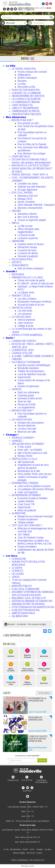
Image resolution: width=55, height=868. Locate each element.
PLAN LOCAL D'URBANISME (26, 589)
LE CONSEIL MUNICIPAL (24, 69)
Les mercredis (25, 311)
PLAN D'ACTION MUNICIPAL (26, 90)
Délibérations (24, 75)
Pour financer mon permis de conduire (32, 140)
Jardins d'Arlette (26, 501)
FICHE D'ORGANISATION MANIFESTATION (33, 607)
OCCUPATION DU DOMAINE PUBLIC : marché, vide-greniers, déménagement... (32, 161)
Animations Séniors (27, 214)
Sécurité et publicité (28, 256)
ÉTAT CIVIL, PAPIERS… (23, 193)
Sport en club (24, 401)
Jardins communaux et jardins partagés (33, 479)
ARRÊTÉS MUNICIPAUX (23, 613)
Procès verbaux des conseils (32, 72)
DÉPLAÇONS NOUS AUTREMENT (28, 444)
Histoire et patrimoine (28, 386)
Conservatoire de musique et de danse (34, 382)
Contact (39, 853)
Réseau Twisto (25, 456)
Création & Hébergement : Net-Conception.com (28, 860)
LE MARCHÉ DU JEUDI (23, 350)
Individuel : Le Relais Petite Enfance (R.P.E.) (35, 288)
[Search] (26, 17)
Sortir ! (10, 338)
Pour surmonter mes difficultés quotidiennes (33, 149)
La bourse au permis (28, 238)
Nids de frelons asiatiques (31, 268)
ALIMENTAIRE (19, 513)
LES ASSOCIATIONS (22, 420)
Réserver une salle (27, 432)
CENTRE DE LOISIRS (22, 308)
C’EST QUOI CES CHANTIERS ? (27, 525)
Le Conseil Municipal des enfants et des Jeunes (32, 330)
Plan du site (31, 853)
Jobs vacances (25, 323)
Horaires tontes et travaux (31, 244)
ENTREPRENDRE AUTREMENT (26, 495)
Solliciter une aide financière (32, 187)
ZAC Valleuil (24, 534)
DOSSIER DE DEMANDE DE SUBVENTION (32, 601)
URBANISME (18, 241)
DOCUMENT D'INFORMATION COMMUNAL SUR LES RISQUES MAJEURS (33, 593)
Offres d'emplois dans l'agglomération (28, 231)
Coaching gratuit (26, 395)
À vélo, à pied (24, 447)
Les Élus (22, 84)
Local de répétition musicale (32, 374)
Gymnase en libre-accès (30, 398)
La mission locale (26, 235)
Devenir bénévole (26, 426)
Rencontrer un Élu (26, 87)
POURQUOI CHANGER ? (23, 438)
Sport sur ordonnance (29, 392)
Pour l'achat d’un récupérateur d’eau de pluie (35, 128)
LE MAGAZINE (19, 559)
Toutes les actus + (44, 693)
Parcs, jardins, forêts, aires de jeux (35, 474)
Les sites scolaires (27, 299)
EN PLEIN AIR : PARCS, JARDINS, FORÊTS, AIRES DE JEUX (33, 345)
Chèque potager (26, 522)
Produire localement (28, 519)
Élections (22, 81)
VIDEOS (16, 577)
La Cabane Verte (26, 292)
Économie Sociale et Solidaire (33, 498)
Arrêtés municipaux (27, 78)
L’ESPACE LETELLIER (22, 353)
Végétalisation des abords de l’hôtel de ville (36, 551)
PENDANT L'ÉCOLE (21, 296)
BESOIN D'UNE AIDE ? (23, 120)
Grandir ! (11, 271)
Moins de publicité (27, 510)
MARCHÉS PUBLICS (22, 586)
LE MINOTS (17, 571)
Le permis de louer (27, 250)
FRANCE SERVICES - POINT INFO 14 (30, 174)
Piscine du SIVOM (27, 404)
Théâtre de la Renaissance (31, 371)
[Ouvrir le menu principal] (27, 59)
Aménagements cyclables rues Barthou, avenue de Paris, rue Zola (35, 542)
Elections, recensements (30, 208)
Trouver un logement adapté (32, 220)
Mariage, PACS (25, 199)
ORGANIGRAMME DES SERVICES (28, 96)
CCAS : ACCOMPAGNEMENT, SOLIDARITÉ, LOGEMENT (33, 179)
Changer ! (12, 435)
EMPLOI (16, 223)
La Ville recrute (25, 226)
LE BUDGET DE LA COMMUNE (26, 93)
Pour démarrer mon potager (32, 153)
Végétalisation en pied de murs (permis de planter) (33, 466)
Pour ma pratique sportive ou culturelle (32, 134)
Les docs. (12, 556)
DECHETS (17, 262)
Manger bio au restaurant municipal (35, 516)
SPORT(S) (17, 389)
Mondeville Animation (28, 368)
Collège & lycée (26, 326)
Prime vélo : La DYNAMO (30, 450)
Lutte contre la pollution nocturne (34, 486)
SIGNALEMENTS (20, 265)
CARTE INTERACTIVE (22, 105)
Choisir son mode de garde (31, 280)
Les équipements (26, 407)
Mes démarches (16, 117)
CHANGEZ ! (17, 441)
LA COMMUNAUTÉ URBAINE (26, 102)
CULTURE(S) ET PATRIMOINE (26, 362)
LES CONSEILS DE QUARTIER (26, 99)
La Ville (11, 66)
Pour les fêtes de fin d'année (32, 144)
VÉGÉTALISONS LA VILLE (24, 459)
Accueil (11, 624)
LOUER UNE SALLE (21, 156)
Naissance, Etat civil (27, 196)
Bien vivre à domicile (28, 217)
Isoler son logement (28, 492)
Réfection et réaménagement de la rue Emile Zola (35, 530)
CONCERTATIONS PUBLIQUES (27, 114)
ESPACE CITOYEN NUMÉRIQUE (27, 335)
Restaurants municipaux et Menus (34, 302)
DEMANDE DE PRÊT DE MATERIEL (28, 604)
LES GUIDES (18, 574)
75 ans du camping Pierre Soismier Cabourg (29, 581)
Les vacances (25, 314)
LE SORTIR (17, 568)
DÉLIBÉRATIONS (20, 616)
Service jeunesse (26, 320)
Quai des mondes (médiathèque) (34, 365)
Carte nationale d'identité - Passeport (36, 205)
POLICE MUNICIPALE (22, 259)
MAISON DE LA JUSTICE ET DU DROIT (31, 165)
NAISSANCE (18, 274)
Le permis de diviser (28, 253)
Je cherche (21, 624)
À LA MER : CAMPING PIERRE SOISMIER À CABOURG (33, 358)
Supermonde (24, 377)
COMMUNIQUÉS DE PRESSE (26, 111)
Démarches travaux (27, 247)
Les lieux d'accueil (27, 429)
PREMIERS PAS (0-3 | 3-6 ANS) (27, 277)
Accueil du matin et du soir (31, 305)
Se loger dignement (27, 190)
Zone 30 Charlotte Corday (31, 538)
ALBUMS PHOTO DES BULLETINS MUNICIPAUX (28, 563)
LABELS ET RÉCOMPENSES (25, 108)
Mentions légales (19, 853)
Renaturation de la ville (29, 471)
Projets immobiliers (27, 547)
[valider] (42, 760)
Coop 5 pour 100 (26, 504)
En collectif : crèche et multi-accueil (35, 283)
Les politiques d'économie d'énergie (36, 489)
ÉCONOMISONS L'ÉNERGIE (25, 483)
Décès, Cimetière (26, 202)
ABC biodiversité (26, 462)
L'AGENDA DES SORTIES (24, 341)
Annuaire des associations (31, 423)
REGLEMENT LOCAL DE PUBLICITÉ (29, 598)
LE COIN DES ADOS (21, 317)
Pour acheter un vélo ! (28, 123)
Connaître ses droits (28, 184)
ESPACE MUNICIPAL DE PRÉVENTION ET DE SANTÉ (32, 170)
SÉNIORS (16, 211)
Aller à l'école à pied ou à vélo (32, 453)
